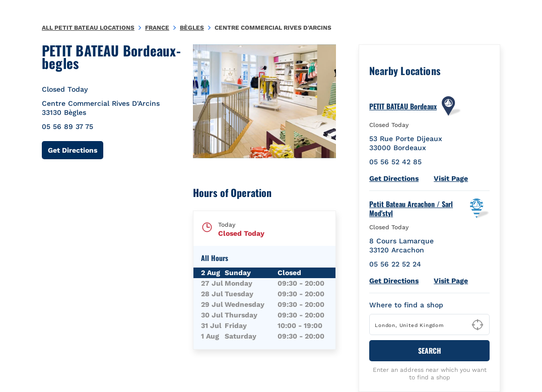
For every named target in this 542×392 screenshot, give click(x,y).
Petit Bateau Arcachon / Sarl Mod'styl (411, 209)
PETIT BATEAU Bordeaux (403, 106)
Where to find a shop (406, 305)
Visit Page (451, 178)
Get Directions (76, 150)
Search (430, 350)
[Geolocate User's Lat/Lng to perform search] (478, 325)
